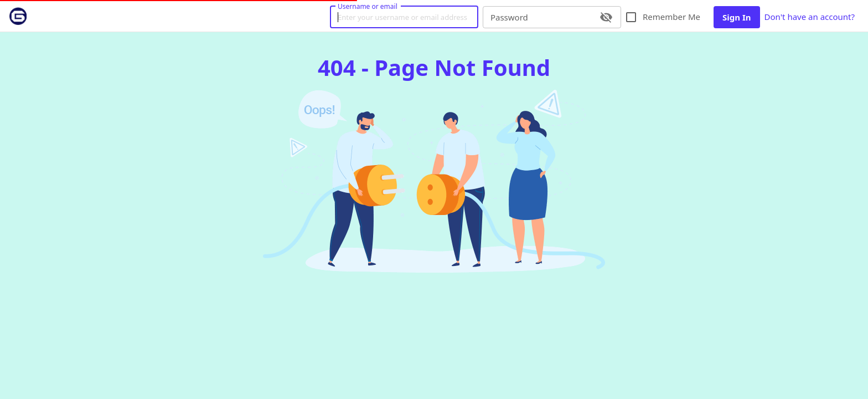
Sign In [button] (737, 17)
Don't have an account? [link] (810, 17)
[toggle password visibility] (606, 17)
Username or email (368, 6)
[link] (18, 16)
